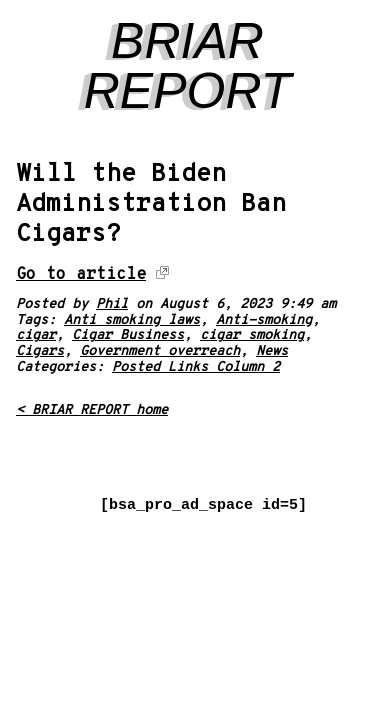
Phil (112, 304)
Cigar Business (128, 335)
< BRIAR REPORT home (92, 410)
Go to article (81, 274)
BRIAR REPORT (187, 66)
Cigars (40, 351)
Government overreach (160, 351)
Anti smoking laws (132, 320)
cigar (36, 335)
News (272, 351)
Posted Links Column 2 (196, 367)
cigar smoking (252, 335)
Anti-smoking (264, 320)
